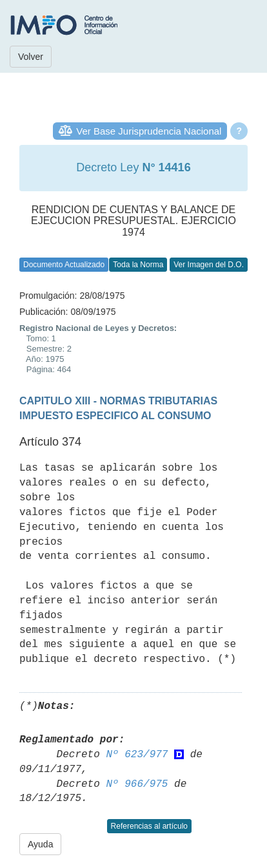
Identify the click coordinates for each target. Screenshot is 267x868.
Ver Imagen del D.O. (209, 265)
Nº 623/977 (137, 755)
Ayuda (40, 844)
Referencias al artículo (149, 826)
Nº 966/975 (137, 784)
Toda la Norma (138, 265)
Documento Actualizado (64, 265)
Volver (31, 57)
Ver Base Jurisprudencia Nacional (149, 131)
